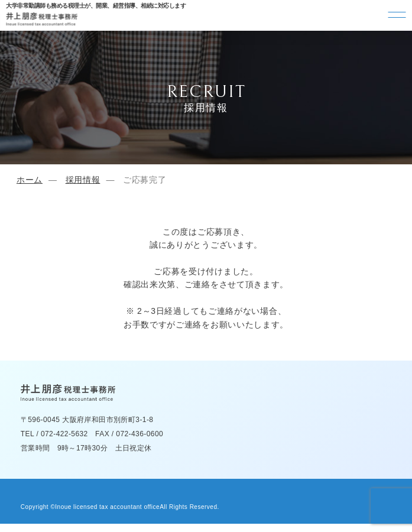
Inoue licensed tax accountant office (107, 507)
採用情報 (83, 180)
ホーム (30, 180)
